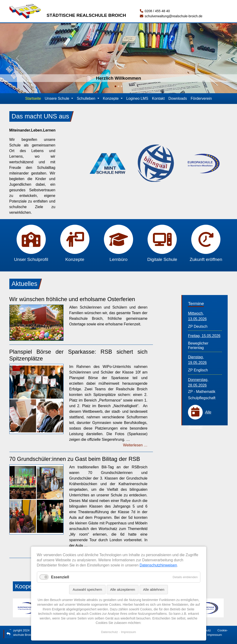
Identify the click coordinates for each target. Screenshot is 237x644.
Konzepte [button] (111, 98)
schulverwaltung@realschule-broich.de (171, 16)
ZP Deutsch (198, 326)
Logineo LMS (137, 98)
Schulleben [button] (87, 98)
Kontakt (158, 98)
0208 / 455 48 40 (155, 11)
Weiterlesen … (135, 445)
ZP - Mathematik (202, 392)
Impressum (214, 635)
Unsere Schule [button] (57, 98)
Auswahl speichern (87, 589)
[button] (18, 58)
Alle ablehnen (154, 589)
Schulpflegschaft (202, 398)
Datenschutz (110, 632)
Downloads (178, 98)
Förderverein (201, 98)
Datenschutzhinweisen (158, 565)
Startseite (33, 98)
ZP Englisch (198, 370)
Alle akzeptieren (123, 589)
